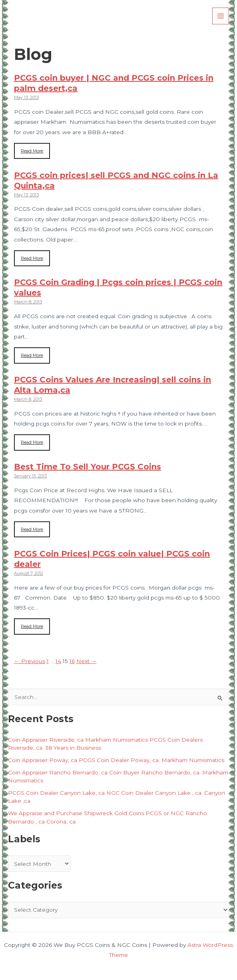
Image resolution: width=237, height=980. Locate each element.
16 (72, 661)
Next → (87, 661)
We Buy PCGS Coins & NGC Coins (95, 16)
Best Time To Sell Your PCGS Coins (88, 467)
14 (58, 661)
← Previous (30, 661)
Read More (32, 151)
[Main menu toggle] (221, 16)
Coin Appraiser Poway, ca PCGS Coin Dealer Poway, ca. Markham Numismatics (116, 760)
